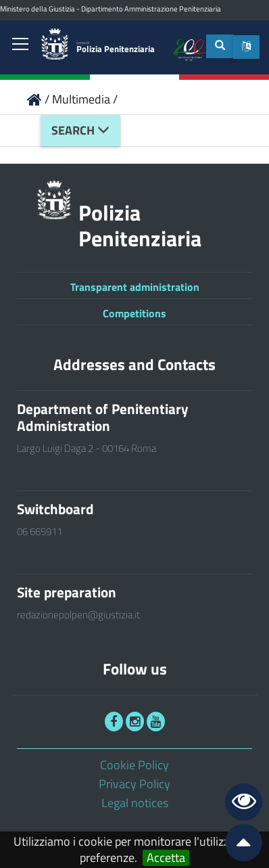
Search (80, 130)
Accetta (166, 858)
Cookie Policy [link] (134, 765)
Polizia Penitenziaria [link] (116, 48)
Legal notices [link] (135, 803)
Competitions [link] (134, 313)
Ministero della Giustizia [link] (38, 9)
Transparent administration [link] (135, 287)
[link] (20, 45)
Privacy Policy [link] (134, 784)
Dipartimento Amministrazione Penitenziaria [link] (151, 9)
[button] (246, 47)
